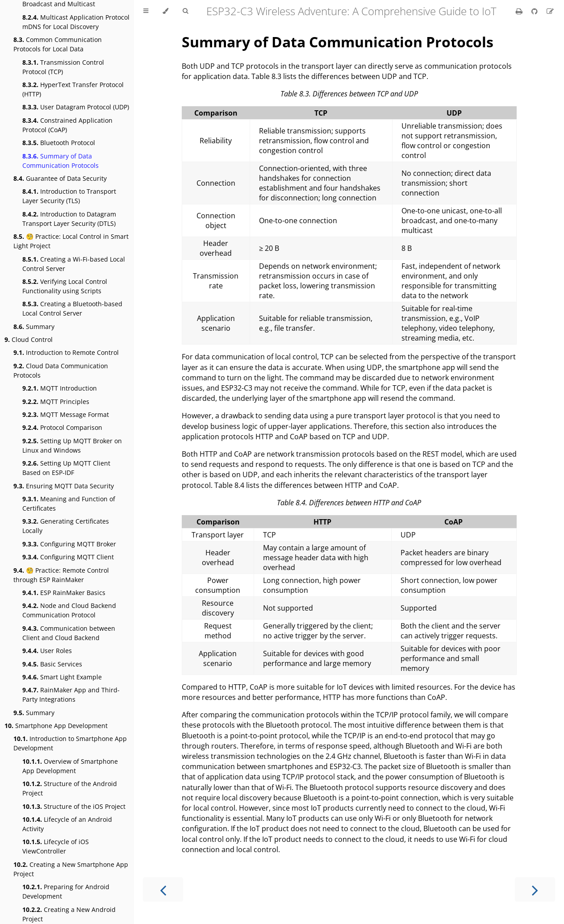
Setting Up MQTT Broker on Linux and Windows (72, 445)
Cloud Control (29, 339)
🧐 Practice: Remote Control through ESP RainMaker (61, 575)
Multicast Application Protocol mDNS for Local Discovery (76, 22)
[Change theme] (165, 11)
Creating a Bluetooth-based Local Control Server (72, 308)
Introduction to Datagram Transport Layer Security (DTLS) (69, 219)
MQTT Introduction (60, 388)
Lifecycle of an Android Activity (67, 824)
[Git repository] (535, 11)
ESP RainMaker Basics (64, 593)
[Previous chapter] (163, 889)
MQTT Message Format (66, 414)
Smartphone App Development (56, 726)
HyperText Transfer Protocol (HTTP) (73, 89)
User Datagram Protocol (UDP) (76, 107)
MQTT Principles (56, 402)
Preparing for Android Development (66, 891)
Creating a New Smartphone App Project (71, 869)
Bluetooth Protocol (59, 143)
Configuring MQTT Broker (69, 544)
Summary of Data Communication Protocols (61, 161)
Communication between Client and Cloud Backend (69, 633)
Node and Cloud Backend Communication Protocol (69, 610)
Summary (34, 327)
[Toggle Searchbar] (185, 11)
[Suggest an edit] (550, 11)
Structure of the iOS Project (74, 806)
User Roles (47, 651)
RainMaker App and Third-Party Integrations (71, 695)
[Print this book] (520, 11)
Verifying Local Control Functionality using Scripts (65, 286)
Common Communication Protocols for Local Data (58, 44)
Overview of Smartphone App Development (70, 766)
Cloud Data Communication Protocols (61, 370)
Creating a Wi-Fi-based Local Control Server (74, 264)
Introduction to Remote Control (66, 352)
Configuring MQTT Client (68, 557)
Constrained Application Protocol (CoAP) (67, 125)
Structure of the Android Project (70, 788)
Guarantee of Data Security (60, 178)
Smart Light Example (62, 677)
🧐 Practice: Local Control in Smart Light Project (71, 241)
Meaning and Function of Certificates (69, 504)
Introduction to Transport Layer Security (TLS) (69, 196)
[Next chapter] (535, 889)
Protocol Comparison (62, 427)
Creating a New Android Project (69, 914)
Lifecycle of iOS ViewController (56, 846)
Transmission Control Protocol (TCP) (63, 67)
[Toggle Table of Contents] (146, 11)
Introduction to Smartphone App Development (70, 743)
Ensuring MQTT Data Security (64, 486)
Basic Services (52, 664)
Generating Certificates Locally (66, 526)
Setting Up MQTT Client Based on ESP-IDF (66, 468)
